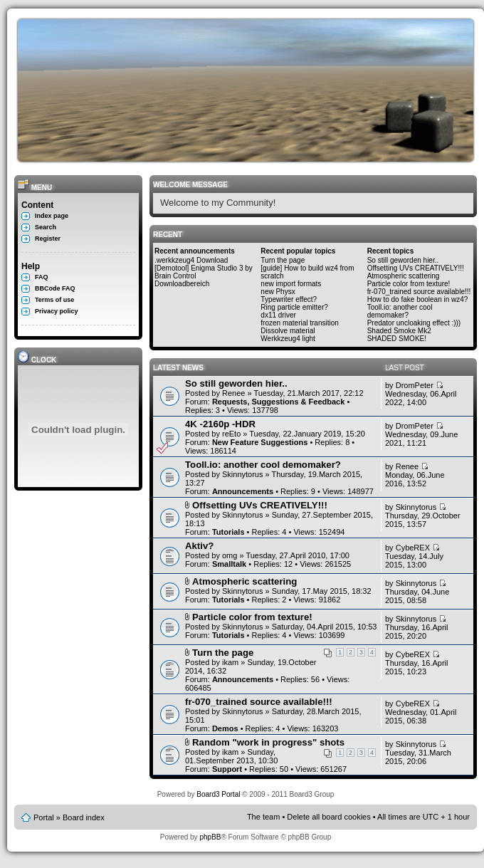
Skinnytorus (242, 474)
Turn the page (283, 260)
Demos (225, 728)
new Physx (278, 292)
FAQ (42, 277)
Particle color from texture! (409, 284)
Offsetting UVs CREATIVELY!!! (416, 268)
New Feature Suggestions (260, 442)
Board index (84, 817)
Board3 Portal (218, 794)
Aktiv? (199, 546)
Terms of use (54, 300)
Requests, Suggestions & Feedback (278, 402)
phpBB (210, 837)
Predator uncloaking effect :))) (414, 323)
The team (263, 817)
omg (230, 555)
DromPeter (415, 385)
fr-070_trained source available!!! (419, 292)
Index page (52, 216)
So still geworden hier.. (403, 260)
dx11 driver (278, 315)
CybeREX (413, 548)
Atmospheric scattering (404, 276)
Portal (44, 817)
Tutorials (228, 532)
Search (46, 227)
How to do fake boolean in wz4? (418, 299)
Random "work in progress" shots (268, 742)
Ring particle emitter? (294, 307)
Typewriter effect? (289, 299)
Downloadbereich (182, 284)
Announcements (243, 491)
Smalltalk (229, 564)
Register (48, 239)
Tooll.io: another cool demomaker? (400, 311)
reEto (231, 434)
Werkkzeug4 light (288, 339)
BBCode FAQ (55, 288)
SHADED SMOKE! (397, 339)
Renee (233, 393)
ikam (230, 662)
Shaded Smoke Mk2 (399, 331)
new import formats (291, 284)
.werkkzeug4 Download (191, 260)
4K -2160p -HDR (220, 424)
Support (227, 769)
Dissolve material (288, 331)
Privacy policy (57, 311)
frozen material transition (300, 323)
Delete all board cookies (328, 817)
